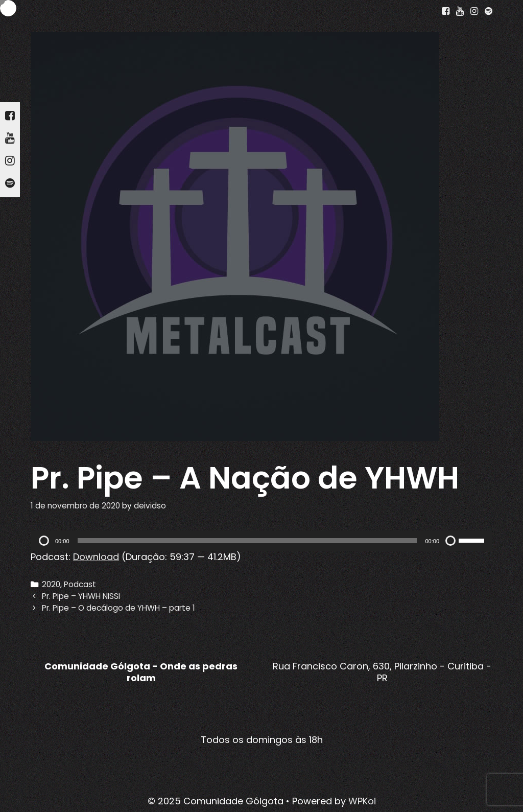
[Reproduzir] (44, 541)
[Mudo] (450, 541)
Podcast (80, 584)
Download (96, 557)
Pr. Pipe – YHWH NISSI (81, 596)
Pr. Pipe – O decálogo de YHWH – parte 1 (118, 608)
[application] (261, 541)
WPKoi (362, 801)
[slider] (247, 541)
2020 (51, 584)
